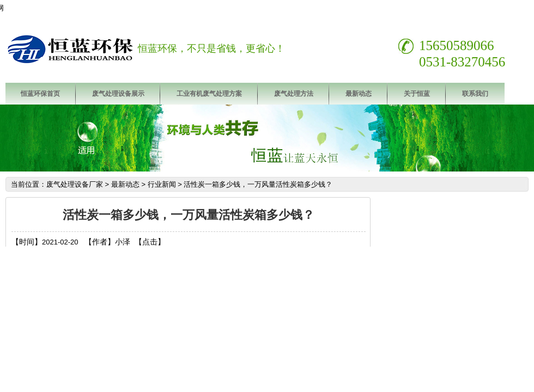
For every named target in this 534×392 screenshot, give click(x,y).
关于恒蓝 (417, 94)
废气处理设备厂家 (75, 184)
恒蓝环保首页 (40, 94)
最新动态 (359, 94)
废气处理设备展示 (118, 94)
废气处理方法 (294, 94)
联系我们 (475, 94)
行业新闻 (162, 184)
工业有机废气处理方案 (209, 94)
